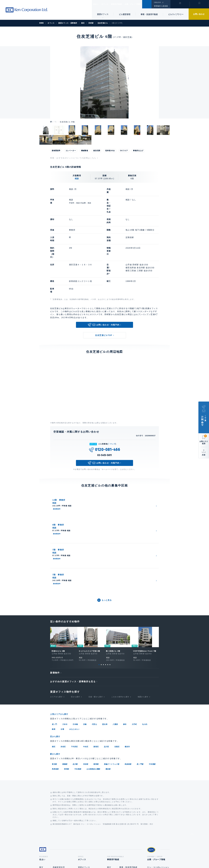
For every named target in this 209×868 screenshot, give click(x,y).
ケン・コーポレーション (158, 784)
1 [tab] (99, 573)
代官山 (94, 632)
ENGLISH (157, 2)
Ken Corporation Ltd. (26, 10)
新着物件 (55, 581)
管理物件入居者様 (161, 6)
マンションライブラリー (50, 798)
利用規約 (119, 857)
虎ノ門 (54, 632)
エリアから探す (56, 605)
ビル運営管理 (125, 14)
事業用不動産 (123, 4)
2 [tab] (101, 573)
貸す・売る (44, 787)
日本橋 (75, 632)
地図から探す (143, 605)
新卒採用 (151, 790)
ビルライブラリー (176, 14)
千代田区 (74, 654)
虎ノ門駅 (140, 671)
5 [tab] (108, 573)
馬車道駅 (55, 676)
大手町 (134, 632)
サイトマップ (134, 857)
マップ (113, 410)
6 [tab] (110, 573)
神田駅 (67, 676)
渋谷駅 (86, 671)
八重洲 (115, 632)
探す (41, 776)
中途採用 (151, 795)
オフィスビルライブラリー (90, 792)
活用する (111, 781)
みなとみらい (74, 637)
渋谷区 (63, 654)
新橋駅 (65, 671)
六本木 (65, 632)
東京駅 (54, 671)
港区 (54, 654)
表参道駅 (128, 671)
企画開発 (123, 798)
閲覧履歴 (180, 6)
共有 (204, 455)
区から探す (76, 605)
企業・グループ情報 (141, 4)
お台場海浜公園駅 (93, 676)
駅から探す (56, 661)
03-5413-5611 (104, 422)
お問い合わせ (199, 14)
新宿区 (96, 654)
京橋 (85, 632)
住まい (97, 4)
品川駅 (75, 671)
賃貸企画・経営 (126, 781)
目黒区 (117, 654)
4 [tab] (106, 573)
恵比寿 (105, 632)
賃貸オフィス (84, 776)
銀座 (54, 637)
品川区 (107, 654)
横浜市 (127, 654)
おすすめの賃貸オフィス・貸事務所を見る (73, 590)
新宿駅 (96, 671)
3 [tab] (103, 573)
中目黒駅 (152, 671)
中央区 (86, 654)
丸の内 (145, 632)
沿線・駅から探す (96, 605)
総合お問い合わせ (77, 857)
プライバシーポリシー (100, 857)
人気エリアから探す (61, 622)
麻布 (125, 632)
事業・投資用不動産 (149, 14)
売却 (121, 792)
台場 (62, 637)
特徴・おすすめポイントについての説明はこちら (73, 158)
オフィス (108, 4)
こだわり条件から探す (120, 605)
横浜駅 (108, 676)
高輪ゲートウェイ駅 (112, 671)
